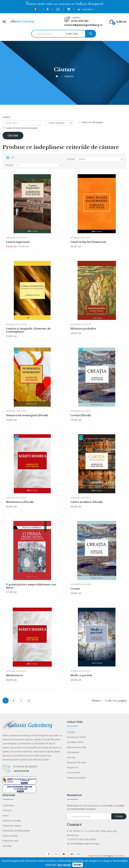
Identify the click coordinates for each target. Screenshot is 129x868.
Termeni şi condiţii (12, 821)
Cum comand (74, 772)
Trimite (119, 816)
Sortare (71, 159)
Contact (71, 732)
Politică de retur (10, 841)
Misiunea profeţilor (83, 329)
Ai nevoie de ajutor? (25, 766)
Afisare (9, 165)
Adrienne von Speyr (16, 238)
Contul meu (8, 805)
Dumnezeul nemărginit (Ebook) (27, 415)
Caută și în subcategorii (91, 122)
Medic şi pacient (81, 675)
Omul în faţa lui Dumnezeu (88, 242)
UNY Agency (109, 856)
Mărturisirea (14, 675)
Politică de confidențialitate (16, 831)
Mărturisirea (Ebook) (20, 502)
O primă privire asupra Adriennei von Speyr (31, 586)
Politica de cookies (12, 826)
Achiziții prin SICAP (76, 737)
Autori (6, 816)
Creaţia (75, 589)
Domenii (71, 757)
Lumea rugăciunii (18, 242)
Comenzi (7, 810)
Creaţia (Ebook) (81, 415)
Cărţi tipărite (73, 752)
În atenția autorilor (77, 778)
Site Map (7, 846)
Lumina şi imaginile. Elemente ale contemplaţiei (28, 330)
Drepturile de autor (77, 762)
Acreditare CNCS (75, 742)
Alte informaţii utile (77, 747)
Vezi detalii (64, 865)
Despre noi (73, 767)
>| (29, 700)
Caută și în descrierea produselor (20, 128)
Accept (78, 865)
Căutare (69, 76)
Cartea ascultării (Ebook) (86, 502)
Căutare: (7, 117)
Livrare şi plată (10, 836)
